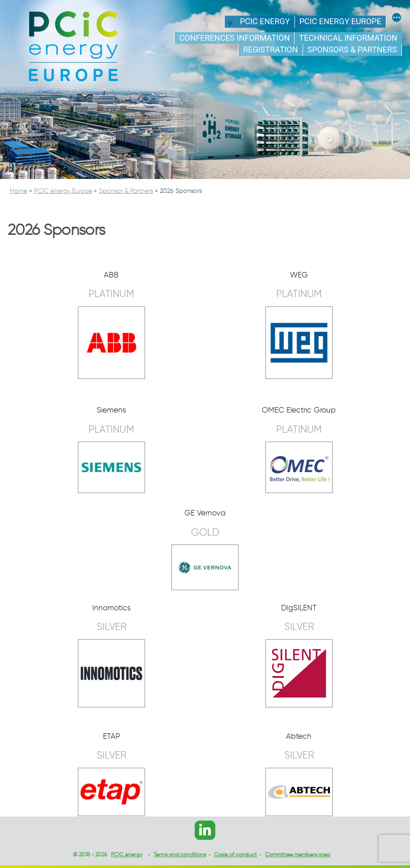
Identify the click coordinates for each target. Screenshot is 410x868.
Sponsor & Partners (126, 191)
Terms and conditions (180, 854)
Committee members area (298, 854)
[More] (397, 19)
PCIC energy (265, 21)
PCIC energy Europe (340, 21)
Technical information (348, 38)
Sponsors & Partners (352, 49)
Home (19, 191)
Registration (270, 49)
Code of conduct (235, 854)
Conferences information (234, 38)
